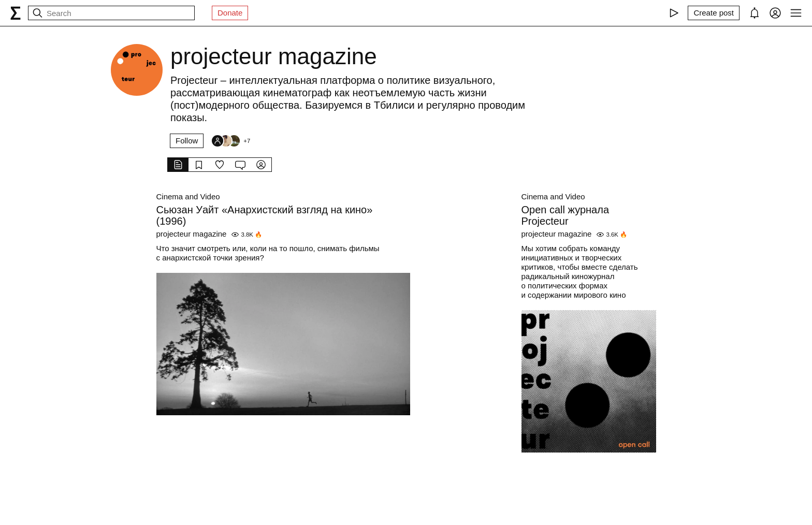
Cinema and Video (188, 196)
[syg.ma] (16, 13)
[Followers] (230, 141)
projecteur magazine (192, 234)
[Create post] (714, 13)
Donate (230, 13)
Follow (187, 141)
